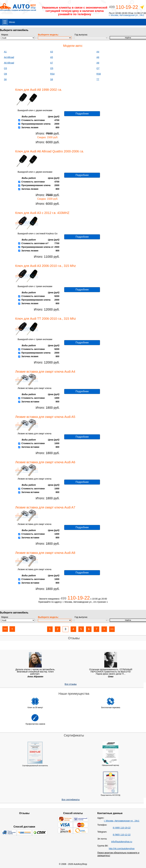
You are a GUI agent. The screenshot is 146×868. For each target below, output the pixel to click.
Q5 (52, 68)
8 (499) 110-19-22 (122, 828)
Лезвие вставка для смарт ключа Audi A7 (45, 507)
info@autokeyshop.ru (122, 842)
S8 (52, 79)
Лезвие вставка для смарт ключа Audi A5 (45, 417)
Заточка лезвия (30, 127)
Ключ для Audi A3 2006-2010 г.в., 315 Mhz (46, 266)
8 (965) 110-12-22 (122, 835)
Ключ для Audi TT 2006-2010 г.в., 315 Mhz (46, 319)
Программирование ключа (36, 124)
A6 (98, 57)
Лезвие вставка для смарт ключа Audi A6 (45, 462)
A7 (52, 63)
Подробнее (82, 114)
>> (112, 629)
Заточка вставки (30, 402)
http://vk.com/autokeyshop (122, 849)
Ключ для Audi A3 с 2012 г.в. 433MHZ (42, 213)
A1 (5, 52)
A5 (52, 57)
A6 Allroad (9, 63)
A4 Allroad (9, 57)
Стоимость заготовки (33, 120)
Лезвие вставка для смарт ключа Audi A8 (45, 553)
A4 (98, 52)
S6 (5, 79)
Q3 (5, 68)
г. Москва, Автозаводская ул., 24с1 (127, 15)
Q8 (5, 74)
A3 (52, 52)
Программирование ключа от (37, 247)
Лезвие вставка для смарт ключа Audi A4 (45, 372)
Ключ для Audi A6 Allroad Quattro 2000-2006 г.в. (50, 151)
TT (98, 79)
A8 (98, 63)
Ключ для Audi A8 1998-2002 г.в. (39, 90)
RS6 (99, 74)
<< (5, 629)
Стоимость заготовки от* (35, 243)
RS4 (52, 74)
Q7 (98, 68)
